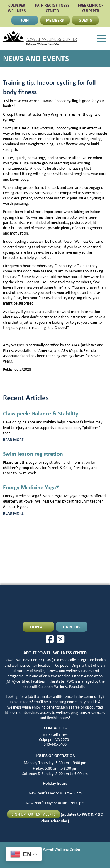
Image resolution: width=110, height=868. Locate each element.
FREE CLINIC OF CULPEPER (91, 8)
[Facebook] (50, 639)
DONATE (38, 627)
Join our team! (21, 702)
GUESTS (85, 20)
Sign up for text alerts (34, 814)
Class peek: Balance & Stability (40, 413)
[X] (60, 639)
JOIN (25, 20)
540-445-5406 (55, 744)
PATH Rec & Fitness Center (52, 8)
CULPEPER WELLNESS (17, 8)
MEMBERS (55, 20)
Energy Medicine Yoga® (31, 487)
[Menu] (101, 39)
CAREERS (72, 627)
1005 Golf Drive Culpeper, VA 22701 (55, 737)
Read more (22, 440)
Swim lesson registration (33, 454)
